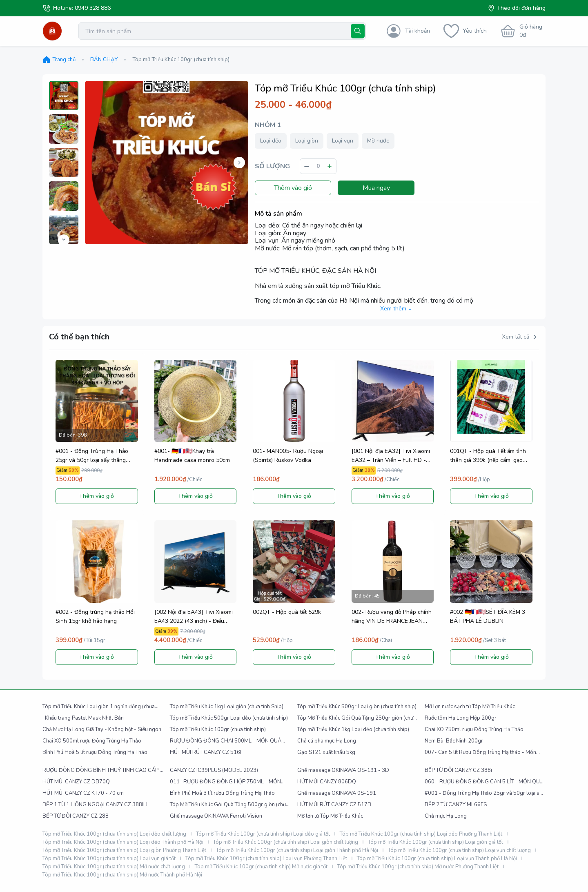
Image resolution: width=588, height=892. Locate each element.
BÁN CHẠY (104, 60)
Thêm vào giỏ (293, 188)
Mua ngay (376, 188)
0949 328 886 (93, 8)
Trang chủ (59, 60)
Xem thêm (397, 309)
